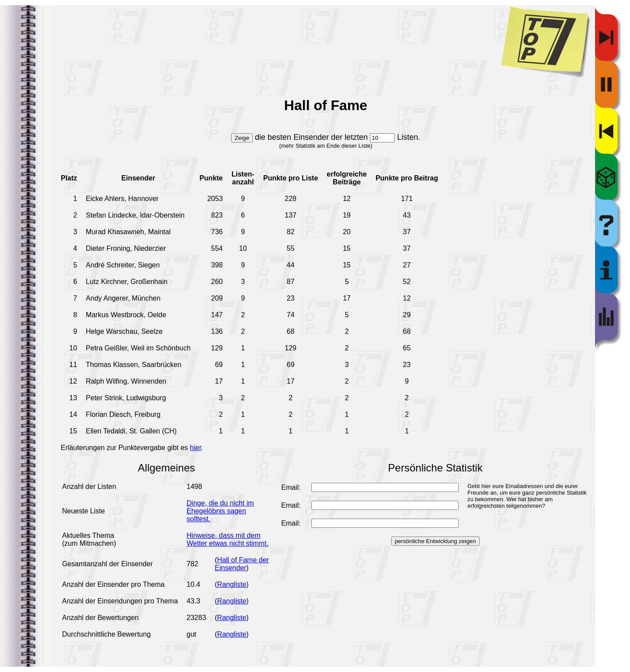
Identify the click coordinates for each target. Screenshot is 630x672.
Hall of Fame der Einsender (242, 564)
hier (195, 448)
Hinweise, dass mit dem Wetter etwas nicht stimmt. (228, 539)
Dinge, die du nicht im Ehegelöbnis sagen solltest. (220, 511)
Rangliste (232, 584)
